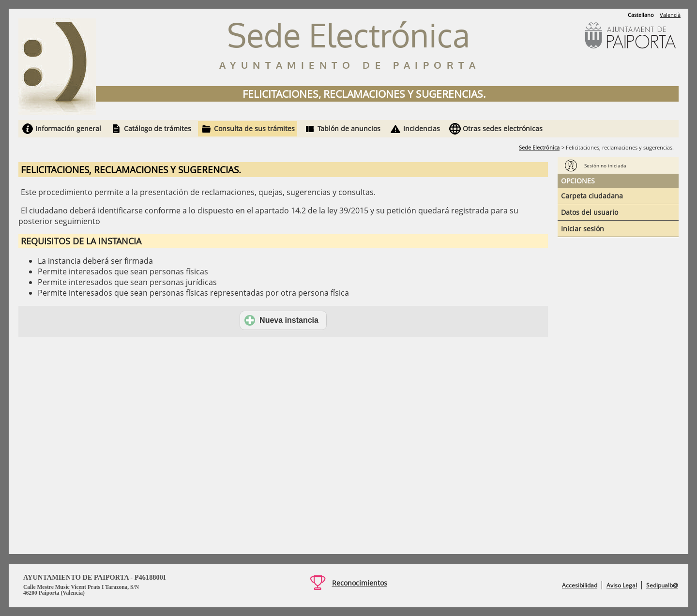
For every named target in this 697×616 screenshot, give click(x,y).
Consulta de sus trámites (254, 128)
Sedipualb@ (662, 585)
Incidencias (422, 128)
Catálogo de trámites (158, 128)
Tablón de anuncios (349, 128)
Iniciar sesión (583, 229)
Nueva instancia (281, 320)
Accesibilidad (580, 585)
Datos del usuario (590, 212)
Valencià (670, 15)
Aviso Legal (622, 585)
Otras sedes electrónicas (503, 128)
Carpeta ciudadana (592, 196)
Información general (68, 128)
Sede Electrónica (539, 147)
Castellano (641, 15)
